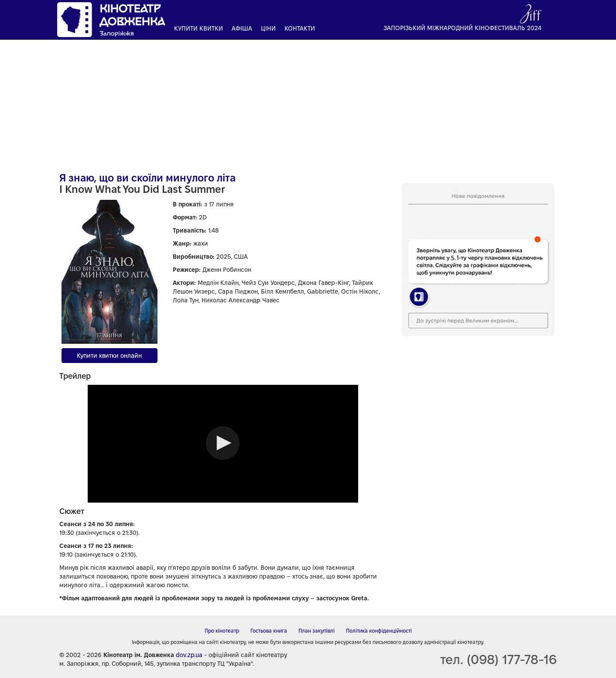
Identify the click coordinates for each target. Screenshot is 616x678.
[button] (223, 443)
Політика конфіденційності (379, 631)
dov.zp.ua (189, 655)
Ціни (268, 28)
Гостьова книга (269, 631)
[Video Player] (223, 444)
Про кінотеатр (222, 631)
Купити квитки (198, 28)
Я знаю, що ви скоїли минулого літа (147, 178)
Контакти (300, 28)
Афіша (242, 28)
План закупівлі (317, 631)
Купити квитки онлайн (109, 356)
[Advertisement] (308, 103)
